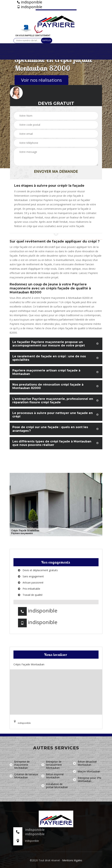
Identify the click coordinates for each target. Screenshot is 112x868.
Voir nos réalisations (41, 80)
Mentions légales (72, 860)
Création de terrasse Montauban (24, 776)
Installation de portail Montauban (55, 786)
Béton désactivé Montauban (85, 763)
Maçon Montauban (87, 772)
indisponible (30, 2)
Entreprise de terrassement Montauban (52, 765)
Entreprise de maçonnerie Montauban (20, 765)
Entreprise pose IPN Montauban (87, 780)
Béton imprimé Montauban (53, 776)
